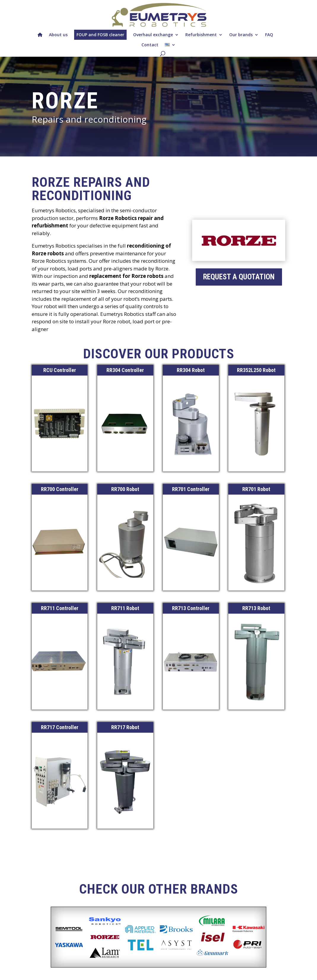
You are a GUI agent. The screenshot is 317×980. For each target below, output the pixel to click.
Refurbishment (201, 35)
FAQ (269, 35)
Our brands (241, 35)
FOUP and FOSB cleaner (100, 35)
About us (58, 35)
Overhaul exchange (153, 35)
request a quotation (239, 277)
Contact (150, 45)
